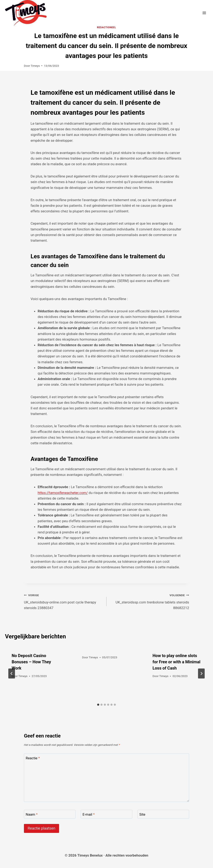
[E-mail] (106, 814)
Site (142, 814)
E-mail (89, 814)
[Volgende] (201, 673)
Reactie (33, 758)
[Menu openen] (204, 13)
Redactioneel (106, 27)
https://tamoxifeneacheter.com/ (63, 493)
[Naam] (50, 814)
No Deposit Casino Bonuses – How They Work (31, 662)
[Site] (163, 814)
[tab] (98, 705)
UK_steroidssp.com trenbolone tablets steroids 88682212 (150, 601)
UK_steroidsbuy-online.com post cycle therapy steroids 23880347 (63, 601)
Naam (32, 814)
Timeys (35, 66)
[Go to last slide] (12, 673)
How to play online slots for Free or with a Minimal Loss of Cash (176, 662)
